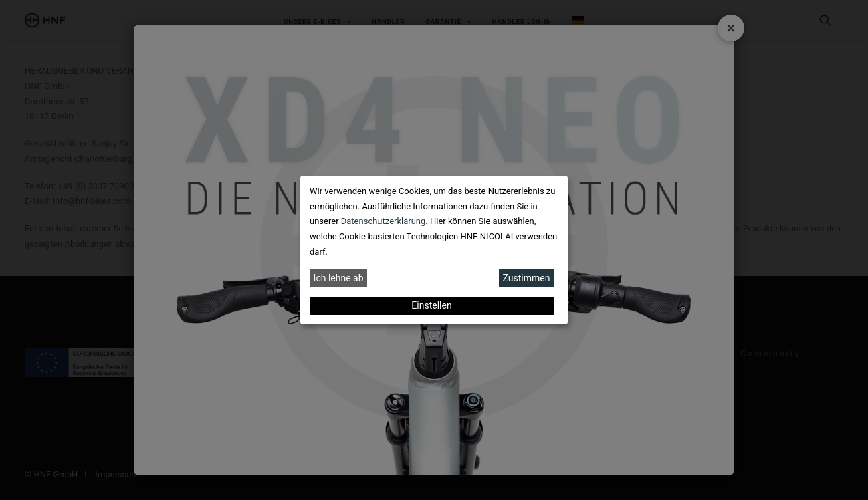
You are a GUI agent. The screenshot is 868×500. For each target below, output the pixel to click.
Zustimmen (527, 278)
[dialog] (434, 250)
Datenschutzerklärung (384, 221)
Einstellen (431, 305)
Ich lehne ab (339, 278)
